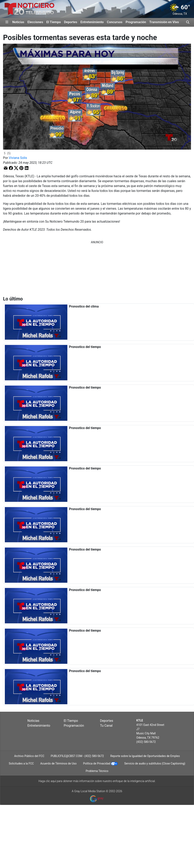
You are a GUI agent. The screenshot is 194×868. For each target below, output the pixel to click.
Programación (136, 22)
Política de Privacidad (97, 763)
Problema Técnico (97, 771)
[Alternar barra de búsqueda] (188, 22)
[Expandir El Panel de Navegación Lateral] (7, 22)
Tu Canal (106, 726)
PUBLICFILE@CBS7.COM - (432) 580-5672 (77, 756)
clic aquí (51, 781)
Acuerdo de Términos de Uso (58, 763)
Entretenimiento (92, 22)
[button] (6, 168)
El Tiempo (54, 22)
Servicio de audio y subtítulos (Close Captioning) (155, 763)
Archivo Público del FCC (29, 756)
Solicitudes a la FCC (21, 763)
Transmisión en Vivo (164, 22)
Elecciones (35, 22)
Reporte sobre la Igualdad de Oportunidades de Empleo (145, 756)
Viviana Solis (18, 158)
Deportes (71, 22)
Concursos (115, 22)
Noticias (18, 22)
